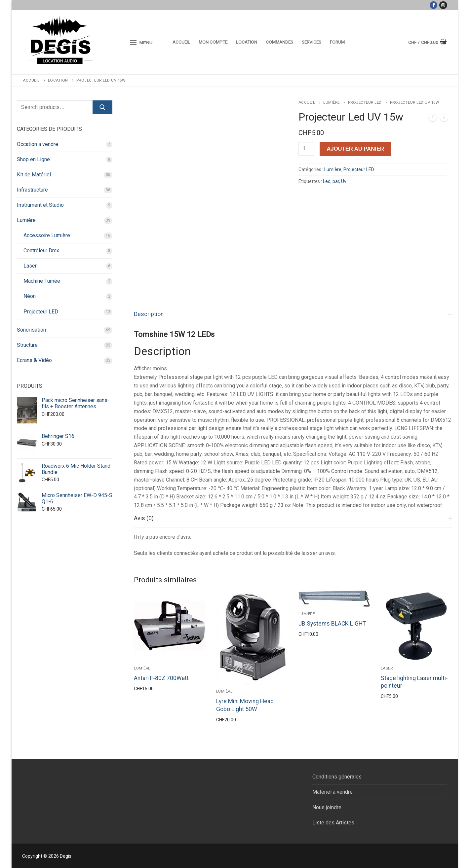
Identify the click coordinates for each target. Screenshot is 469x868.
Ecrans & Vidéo (34, 360)
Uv (344, 181)
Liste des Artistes (333, 823)
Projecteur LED (365, 102)
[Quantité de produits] (306, 149)
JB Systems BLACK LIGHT (332, 624)
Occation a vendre (38, 144)
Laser (387, 668)
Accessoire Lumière (47, 235)
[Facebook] (433, 5)
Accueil (31, 80)
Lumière (332, 102)
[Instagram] (443, 5)
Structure (27, 345)
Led (327, 181)
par (336, 181)
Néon (30, 296)
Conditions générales (337, 777)
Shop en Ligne (33, 159)
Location (58, 80)
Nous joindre (327, 807)
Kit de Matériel (34, 175)
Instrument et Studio (40, 205)
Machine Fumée (42, 281)
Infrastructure (32, 190)
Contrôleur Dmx (41, 251)
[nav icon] (142, 43)
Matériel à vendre (332, 792)
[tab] (293, 408)
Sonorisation (31, 330)
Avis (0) (144, 518)
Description (149, 314)
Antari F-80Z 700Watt (161, 678)
